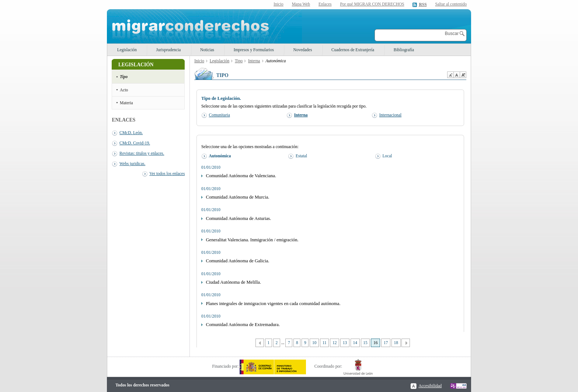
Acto (124, 90)
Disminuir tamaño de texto (450, 75)
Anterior (260, 343)
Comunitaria (220, 115)
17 (386, 343)
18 (396, 343)
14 (355, 343)
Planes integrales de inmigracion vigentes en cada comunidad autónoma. (273, 304)
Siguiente (406, 343)
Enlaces (325, 4)
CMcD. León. (131, 133)
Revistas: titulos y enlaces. (142, 153)
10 (314, 343)
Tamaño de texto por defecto (457, 75)
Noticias (207, 50)
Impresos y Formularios (254, 50)
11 (325, 343)
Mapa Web (301, 4)
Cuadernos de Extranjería (353, 50)
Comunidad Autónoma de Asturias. (239, 218)
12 (335, 343)
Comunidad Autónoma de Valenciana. (241, 176)
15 (365, 343)
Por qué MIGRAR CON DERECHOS (372, 4)
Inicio (278, 4)
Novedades (303, 50)
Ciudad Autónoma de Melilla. (234, 282)
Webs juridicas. (132, 164)
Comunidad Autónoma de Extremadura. (243, 325)
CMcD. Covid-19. (135, 143)
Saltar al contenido (451, 4)
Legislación (127, 50)
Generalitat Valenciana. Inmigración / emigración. (252, 240)
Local (387, 156)
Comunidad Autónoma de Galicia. (238, 261)
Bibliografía (404, 50)
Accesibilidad (430, 386)
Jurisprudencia (169, 50)
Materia (126, 103)
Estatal (301, 156)
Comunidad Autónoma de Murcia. (238, 197)
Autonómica (220, 156)
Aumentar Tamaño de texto (463, 75)
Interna (254, 61)
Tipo (124, 77)
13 (345, 343)
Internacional (390, 115)
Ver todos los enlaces (167, 174)
